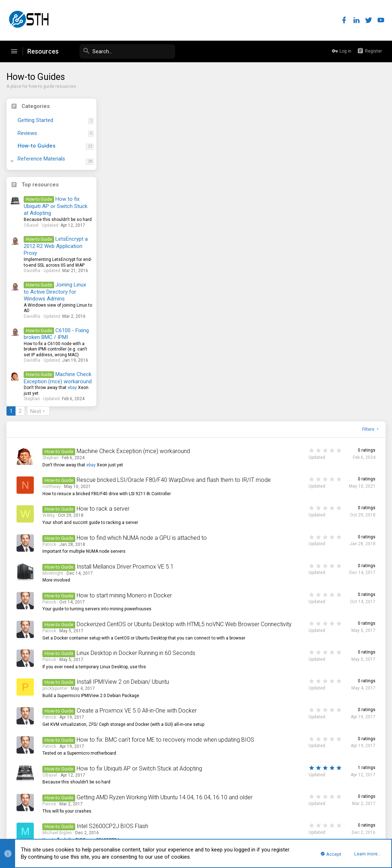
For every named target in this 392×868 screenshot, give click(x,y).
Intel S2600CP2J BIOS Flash (210, 575)
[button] (14, 51)
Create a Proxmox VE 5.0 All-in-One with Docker (234, 431)
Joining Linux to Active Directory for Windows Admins (55, 292)
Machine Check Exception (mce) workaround (58, 378)
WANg (146, 215)
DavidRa (149, 733)
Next (133, 104)
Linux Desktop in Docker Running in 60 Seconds (234, 373)
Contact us (257, 814)
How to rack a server (201, 209)
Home (359, 814)
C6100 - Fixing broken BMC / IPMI (57, 334)
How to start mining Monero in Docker (222, 302)
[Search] (121, 51)
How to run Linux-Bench (204, 755)
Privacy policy (322, 814)
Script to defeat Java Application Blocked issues (219, 697)
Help (345, 814)
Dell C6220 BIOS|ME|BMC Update (216, 603)
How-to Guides (37, 146)
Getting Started (36, 120)
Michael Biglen (155, 581)
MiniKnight (151, 280)
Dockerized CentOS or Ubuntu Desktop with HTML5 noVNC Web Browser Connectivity (212, 335)
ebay (73, 388)
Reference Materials (42, 159)
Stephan (148, 150)
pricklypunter (153, 409)
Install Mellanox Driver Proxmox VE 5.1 (223, 274)
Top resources (41, 185)
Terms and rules (288, 814)
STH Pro (18, 814)
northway (149, 186)
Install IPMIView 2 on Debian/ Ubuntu (221, 402)
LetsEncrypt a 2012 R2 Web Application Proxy (56, 246)
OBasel (148, 516)
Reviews (28, 133)
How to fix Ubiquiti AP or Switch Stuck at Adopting (56, 206)
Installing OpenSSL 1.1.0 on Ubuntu (218, 668)
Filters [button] (368, 122)
